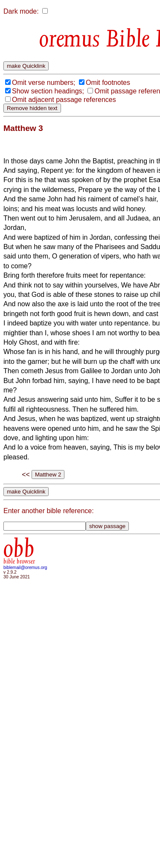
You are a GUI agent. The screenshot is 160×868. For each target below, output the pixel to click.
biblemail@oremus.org (25, 568)
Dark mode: (21, 11)
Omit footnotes (108, 83)
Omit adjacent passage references (64, 100)
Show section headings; (48, 91)
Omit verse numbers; (44, 83)
